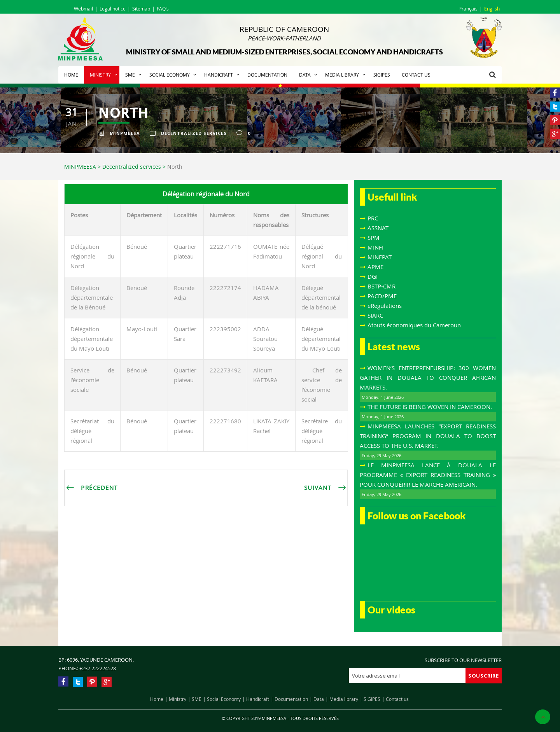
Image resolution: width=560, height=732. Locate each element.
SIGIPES (382, 75)
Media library (342, 75)
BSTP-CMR (381, 286)
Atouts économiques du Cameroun (414, 325)
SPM (374, 238)
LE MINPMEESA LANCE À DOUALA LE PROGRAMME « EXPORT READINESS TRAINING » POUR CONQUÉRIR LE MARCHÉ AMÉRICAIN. (428, 475)
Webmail (83, 9)
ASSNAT (378, 228)
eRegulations (385, 306)
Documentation (267, 75)
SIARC (375, 315)
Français (468, 9)
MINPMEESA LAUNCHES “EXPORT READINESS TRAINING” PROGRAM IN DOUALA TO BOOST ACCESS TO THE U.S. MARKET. (428, 436)
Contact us (416, 75)
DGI (373, 276)
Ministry (100, 75)
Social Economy (170, 75)
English (492, 9)
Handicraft (219, 75)
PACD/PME (382, 296)
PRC (373, 218)
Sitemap (141, 9)
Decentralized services (194, 133)
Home (71, 75)
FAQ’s (163, 9)
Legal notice (113, 9)
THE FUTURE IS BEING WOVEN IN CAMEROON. (430, 407)
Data (305, 75)
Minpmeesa (125, 133)
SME (130, 75)
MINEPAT (380, 257)
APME (375, 267)
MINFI (375, 247)
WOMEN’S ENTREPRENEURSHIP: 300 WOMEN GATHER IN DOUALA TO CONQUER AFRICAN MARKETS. (428, 377)
